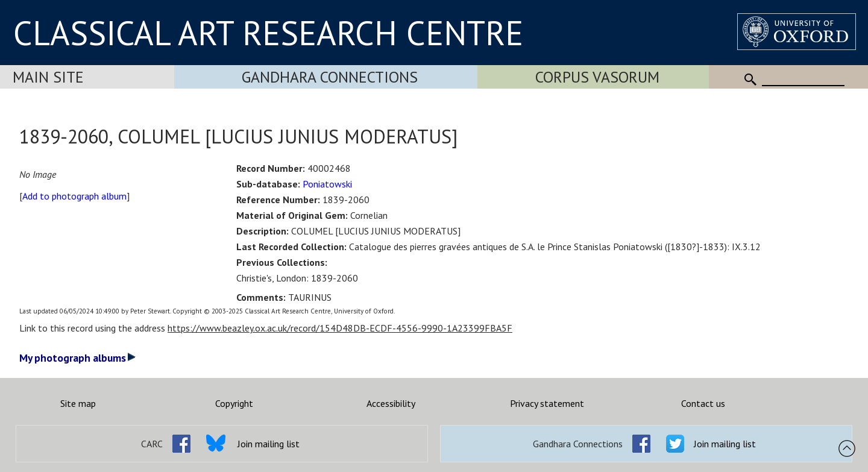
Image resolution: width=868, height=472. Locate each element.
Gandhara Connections (330, 77)
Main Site (48, 77)
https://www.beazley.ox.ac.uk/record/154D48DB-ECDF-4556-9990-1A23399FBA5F (340, 328)
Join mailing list (269, 444)
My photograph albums (77, 358)
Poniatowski (327, 184)
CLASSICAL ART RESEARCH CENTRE (268, 33)
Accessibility (391, 403)
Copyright (234, 403)
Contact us (703, 403)
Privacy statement (547, 403)
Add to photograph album (74, 196)
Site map (78, 403)
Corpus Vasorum (597, 77)
